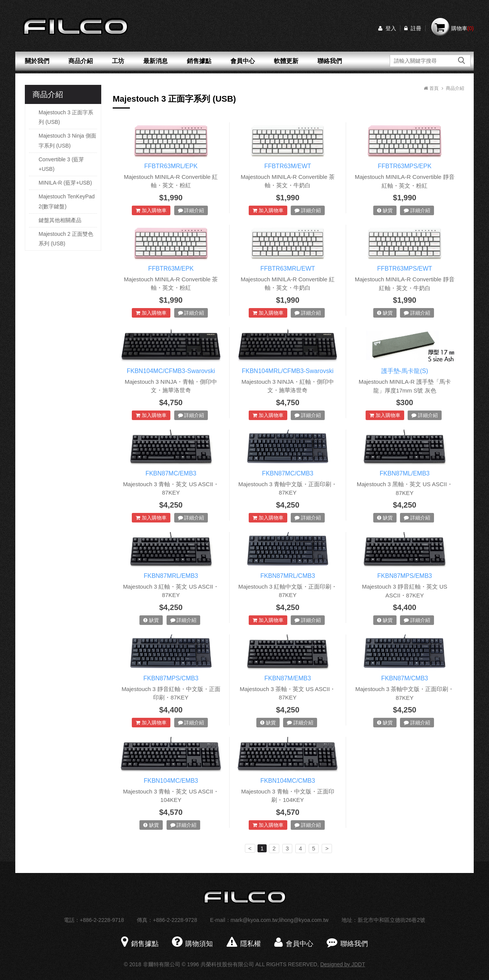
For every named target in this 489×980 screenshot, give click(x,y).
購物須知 (192, 944)
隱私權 (244, 944)
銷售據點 (199, 61)
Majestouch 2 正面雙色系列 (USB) (66, 239)
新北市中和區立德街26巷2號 (391, 920)
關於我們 (37, 61)
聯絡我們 (330, 61)
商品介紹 (81, 61)
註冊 (413, 28)
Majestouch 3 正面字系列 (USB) (66, 117)
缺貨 (385, 210)
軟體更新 (286, 61)
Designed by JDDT (343, 964)
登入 (387, 28)
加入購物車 (151, 210)
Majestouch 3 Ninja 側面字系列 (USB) (67, 140)
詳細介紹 (191, 210)
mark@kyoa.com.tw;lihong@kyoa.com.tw (280, 920)
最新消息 (155, 61)
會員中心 (243, 61)
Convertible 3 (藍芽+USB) (61, 164)
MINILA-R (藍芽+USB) (65, 183)
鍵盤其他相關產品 (60, 220)
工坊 (118, 61)
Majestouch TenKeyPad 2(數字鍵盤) (67, 201)
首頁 (431, 88)
